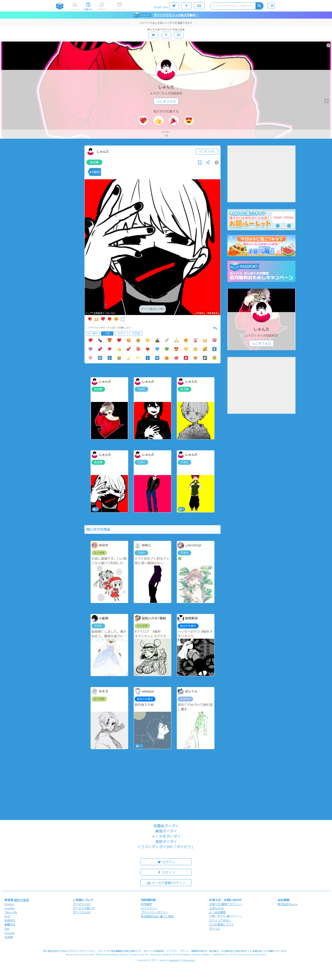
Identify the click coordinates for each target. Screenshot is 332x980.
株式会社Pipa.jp (288, 904)
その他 (136, 333)
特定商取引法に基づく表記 (157, 916)
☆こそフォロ (166, 101)
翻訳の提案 (22, 900)
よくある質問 (217, 912)
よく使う (93, 333)
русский (10, 933)
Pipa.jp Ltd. (189, 960)
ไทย (7, 929)
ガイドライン (149, 908)
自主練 (94, 162)
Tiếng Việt (11, 912)
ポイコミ (215, 929)
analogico (174, 960)
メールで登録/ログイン (166, 883)
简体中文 (10, 920)
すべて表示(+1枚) (152, 309)
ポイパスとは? (82, 912)
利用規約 (146, 904)
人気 (107, 333)
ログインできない (220, 920)
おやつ (122, 333)
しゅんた (166, 87)
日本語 (9, 937)
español (10, 908)
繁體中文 (10, 925)
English (9, 904)
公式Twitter (217, 908)
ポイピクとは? (82, 904)
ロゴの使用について (221, 925)
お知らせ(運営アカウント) (225, 904)
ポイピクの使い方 (84, 908)
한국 (7, 916)
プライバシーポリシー (155, 912)
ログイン (166, 862)
